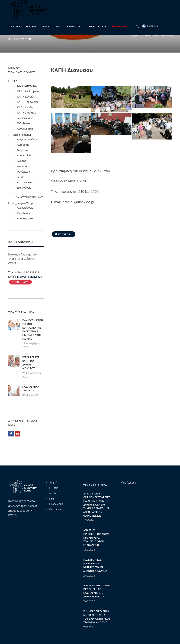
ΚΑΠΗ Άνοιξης (25, 107)
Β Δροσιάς (23, 150)
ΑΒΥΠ (21, 177)
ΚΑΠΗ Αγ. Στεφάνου (29, 91)
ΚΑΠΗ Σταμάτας (26, 112)
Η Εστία (54, 488)
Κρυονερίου (24, 155)
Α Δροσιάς (23, 145)
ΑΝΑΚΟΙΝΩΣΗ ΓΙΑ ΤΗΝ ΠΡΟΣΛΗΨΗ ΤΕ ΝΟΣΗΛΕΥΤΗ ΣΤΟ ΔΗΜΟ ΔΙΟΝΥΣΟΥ (97, 591)
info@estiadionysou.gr (30, 276)
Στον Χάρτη (20, 282)
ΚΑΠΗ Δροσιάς (26, 96)
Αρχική (53, 482)
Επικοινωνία (56, 509)
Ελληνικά (150, 26)
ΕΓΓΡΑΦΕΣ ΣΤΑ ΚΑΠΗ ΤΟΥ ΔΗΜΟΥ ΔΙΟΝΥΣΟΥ (31, 363)
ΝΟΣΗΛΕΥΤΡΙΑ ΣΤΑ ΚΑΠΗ (31, 389)
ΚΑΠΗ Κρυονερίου (28, 102)
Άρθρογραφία (25, 129)
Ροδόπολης (24, 171)
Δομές (136, 35)
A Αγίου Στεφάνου (27, 139)
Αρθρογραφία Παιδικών (29, 197)
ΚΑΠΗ (146, 35)
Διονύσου (23, 166)
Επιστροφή (64, 234)
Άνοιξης (22, 161)
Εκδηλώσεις (24, 123)
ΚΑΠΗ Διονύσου (163, 35)
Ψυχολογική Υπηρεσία (25, 203)
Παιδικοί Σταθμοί (21, 135)
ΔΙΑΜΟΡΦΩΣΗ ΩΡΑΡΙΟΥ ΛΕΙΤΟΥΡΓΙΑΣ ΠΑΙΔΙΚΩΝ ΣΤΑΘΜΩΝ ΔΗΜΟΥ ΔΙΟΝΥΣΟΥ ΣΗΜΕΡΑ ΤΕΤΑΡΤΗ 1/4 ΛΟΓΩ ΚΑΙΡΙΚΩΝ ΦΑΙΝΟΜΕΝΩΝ (97, 505)
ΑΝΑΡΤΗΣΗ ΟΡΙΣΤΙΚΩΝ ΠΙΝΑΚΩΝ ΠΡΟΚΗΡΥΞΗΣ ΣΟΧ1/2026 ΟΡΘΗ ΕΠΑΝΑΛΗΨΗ (96, 538)
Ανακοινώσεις (25, 118)
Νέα (52, 499)
